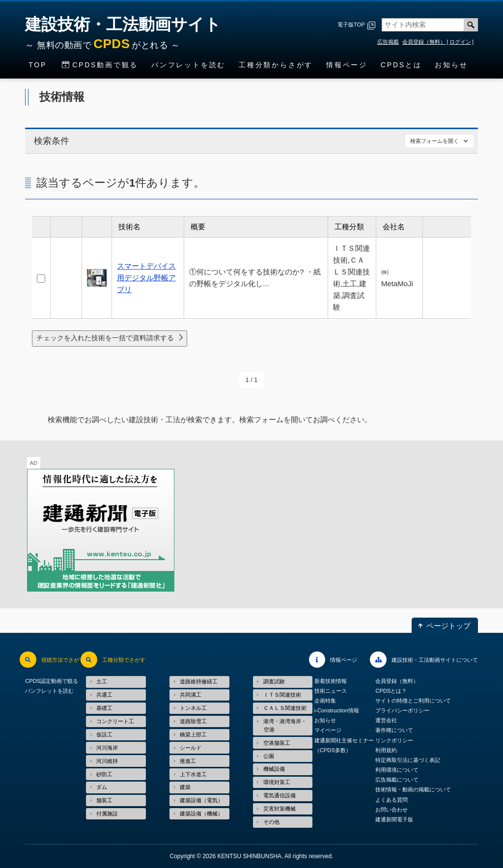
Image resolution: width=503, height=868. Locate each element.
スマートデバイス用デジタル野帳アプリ (146, 278)
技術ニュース (331, 691)
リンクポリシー (394, 740)
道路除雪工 (193, 721)
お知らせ (451, 65)
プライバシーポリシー (402, 711)
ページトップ (448, 625)
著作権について (394, 731)
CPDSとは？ (391, 691)
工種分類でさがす (124, 660)
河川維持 (107, 761)
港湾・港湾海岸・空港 (285, 725)
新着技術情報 (331, 681)
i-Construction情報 (337, 711)
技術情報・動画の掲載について (413, 790)
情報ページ (347, 65)
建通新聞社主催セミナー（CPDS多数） (344, 745)
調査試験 (274, 681)
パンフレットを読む (188, 65)
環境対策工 (277, 782)
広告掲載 (388, 42)
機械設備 (274, 769)
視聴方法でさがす (63, 660)
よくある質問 (391, 800)
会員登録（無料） (424, 42)
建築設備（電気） (201, 800)
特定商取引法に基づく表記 (408, 760)
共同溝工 (191, 695)
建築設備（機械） (201, 814)
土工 (102, 681)
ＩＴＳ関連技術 (282, 695)
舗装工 (104, 800)
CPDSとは (401, 65)
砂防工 (104, 774)
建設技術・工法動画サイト (123, 35)
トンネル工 (193, 708)
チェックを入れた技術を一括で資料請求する (105, 338)
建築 (185, 787)
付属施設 (107, 814)
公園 (269, 756)
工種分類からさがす (276, 65)
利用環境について (397, 770)
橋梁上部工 (193, 734)
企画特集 (325, 701)
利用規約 (386, 750)
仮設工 (104, 734)
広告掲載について (397, 780)
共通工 (104, 695)
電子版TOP (351, 25)
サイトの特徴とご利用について (413, 701)
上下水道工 (193, 774)
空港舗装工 (277, 743)
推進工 (188, 761)
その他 (271, 822)
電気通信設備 (279, 795)
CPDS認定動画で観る (52, 681)
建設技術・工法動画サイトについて (435, 660)
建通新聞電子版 (394, 819)
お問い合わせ (391, 810)
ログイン (460, 42)
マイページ (328, 731)
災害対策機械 (279, 809)
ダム (102, 787)
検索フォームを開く (434, 141)
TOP (38, 65)
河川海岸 (107, 748)
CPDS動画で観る (105, 65)
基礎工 (104, 708)
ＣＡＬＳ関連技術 (285, 708)
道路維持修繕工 (199, 681)
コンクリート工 (115, 721)
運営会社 (386, 721)
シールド (191, 748)
